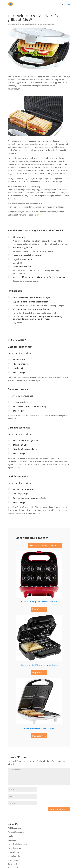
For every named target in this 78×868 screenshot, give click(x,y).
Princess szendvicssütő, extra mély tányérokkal (39, 665)
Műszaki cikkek (14, 860)
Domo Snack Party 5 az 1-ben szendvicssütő (39, 602)
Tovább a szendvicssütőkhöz (44, 546)
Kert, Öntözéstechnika (17, 844)
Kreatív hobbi (14, 852)
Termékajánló (14, 864)
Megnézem (38, 609)
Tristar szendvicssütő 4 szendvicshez (39, 728)
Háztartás (33, 24)
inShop (15, 24)
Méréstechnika (14, 856)
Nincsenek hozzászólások (46, 24)
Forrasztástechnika (16, 832)
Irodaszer (12, 840)
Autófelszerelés (15, 828)
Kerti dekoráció (14, 848)
